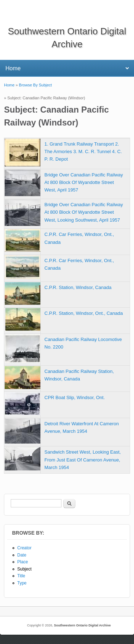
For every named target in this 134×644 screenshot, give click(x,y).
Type (22, 583)
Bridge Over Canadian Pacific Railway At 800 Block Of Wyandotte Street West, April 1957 (84, 182)
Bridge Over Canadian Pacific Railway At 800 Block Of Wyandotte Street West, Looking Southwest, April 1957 (84, 212)
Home (9, 85)
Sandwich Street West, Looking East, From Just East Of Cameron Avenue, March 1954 (83, 460)
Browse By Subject (35, 85)
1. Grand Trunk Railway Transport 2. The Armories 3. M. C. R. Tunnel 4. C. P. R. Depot (83, 151)
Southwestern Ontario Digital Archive (82, 625)
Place (23, 562)
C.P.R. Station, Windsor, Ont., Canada (83, 313)
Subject (24, 569)
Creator (24, 548)
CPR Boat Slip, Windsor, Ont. (75, 397)
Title (21, 576)
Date (22, 555)
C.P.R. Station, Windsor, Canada (78, 287)
